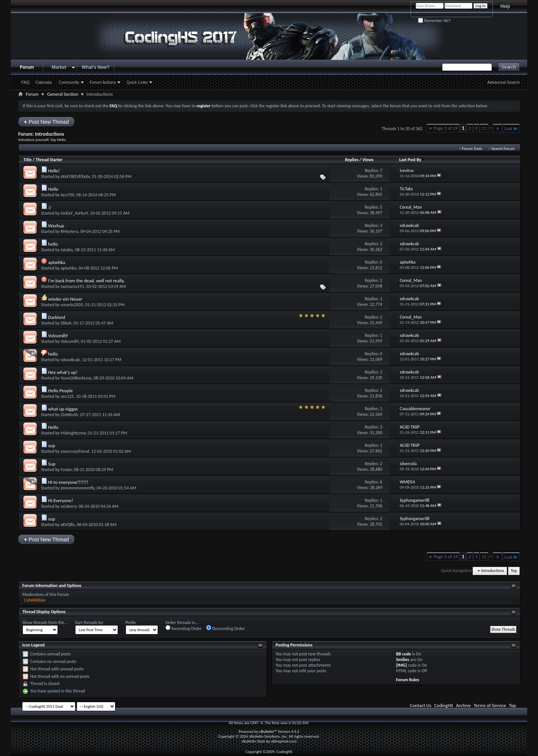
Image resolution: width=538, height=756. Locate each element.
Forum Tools (472, 149)
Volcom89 (58, 336)
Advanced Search (503, 82)
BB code (403, 654)
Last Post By (412, 160)
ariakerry (68, 506)
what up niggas (63, 409)
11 (484, 128)
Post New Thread (47, 122)
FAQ (25, 82)
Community (69, 82)
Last (511, 128)
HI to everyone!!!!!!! (68, 482)
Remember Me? (434, 21)
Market (59, 67)
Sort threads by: (89, 623)
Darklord (57, 317)
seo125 (67, 396)
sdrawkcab (70, 360)
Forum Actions (103, 82)
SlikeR (66, 323)
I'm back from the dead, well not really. (86, 281)
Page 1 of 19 (446, 128)
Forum (27, 67)
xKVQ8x (67, 525)
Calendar (44, 82)
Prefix (131, 623)
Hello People (61, 391)
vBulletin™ (268, 732)
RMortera (69, 231)
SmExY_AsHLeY (74, 213)
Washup (56, 226)
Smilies (403, 660)
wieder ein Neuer (65, 299)
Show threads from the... (45, 623)
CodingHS (444, 705)
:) (50, 207)
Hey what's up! (63, 372)
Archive (463, 705)
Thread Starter (49, 160)
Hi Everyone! (61, 500)
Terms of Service (490, 705)
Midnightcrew (73, 433)
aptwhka (57, 262)
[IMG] (401, 665)
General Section (63, 94)
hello (53, 244)
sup (52, 445)
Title (28, 160)
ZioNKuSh (69, 415)
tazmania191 (72, 286)
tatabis (67, 250)
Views (368, 160)
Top (514, 571)
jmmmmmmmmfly (77, 488)
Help (505, 6)
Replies (352, 160)
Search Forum (503, 149)
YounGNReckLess (76, 378)
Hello (53, 189)
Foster (66, 470)
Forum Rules (408, 680)
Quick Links (137, 82)
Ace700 (67, 195)
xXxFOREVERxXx (75, 176)
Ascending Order (184, 628)
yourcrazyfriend (75, 451)
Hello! (54, 171)
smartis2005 (72, 305)
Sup (52, 464)
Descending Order (225, 628)
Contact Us (420, 705)
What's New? (96, 67)
